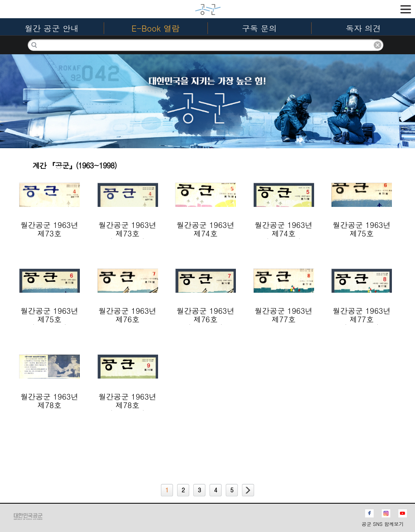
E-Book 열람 (156, 28)
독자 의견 (363, 28)
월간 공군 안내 (52, 28)
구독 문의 (260, 28)
